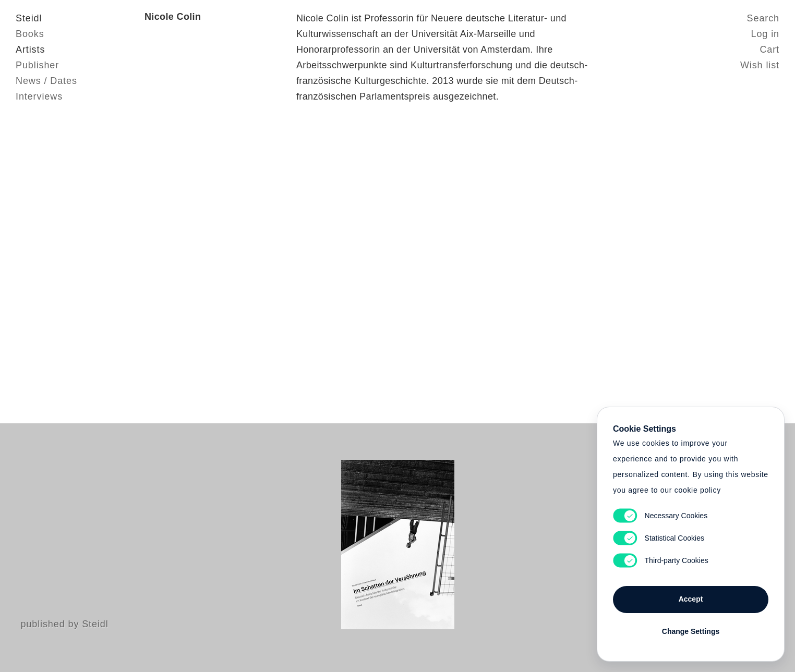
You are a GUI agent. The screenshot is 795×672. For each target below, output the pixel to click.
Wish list (760, 65)
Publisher (37, 65)
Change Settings (691, 631)
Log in (765, 34)
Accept (691, 599)
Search (763, 18)
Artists (30, 50)
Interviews (39, 96)
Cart (769, 50)
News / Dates (46, 81)
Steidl (29, 18)
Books (30, 34)
